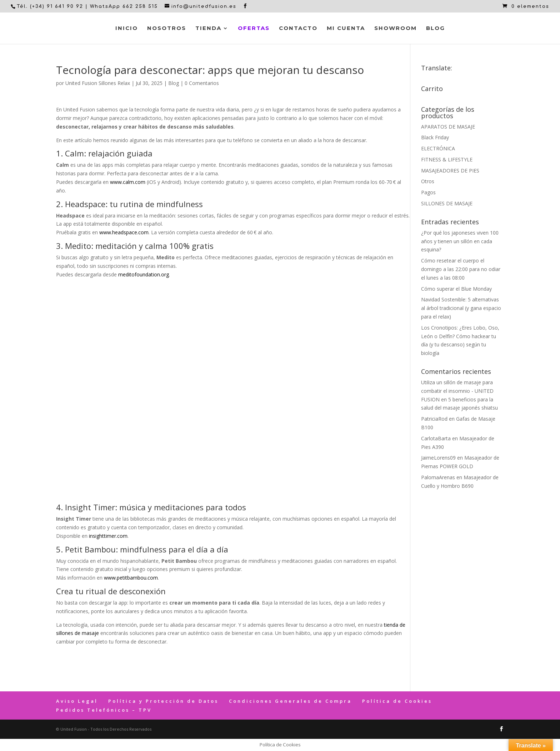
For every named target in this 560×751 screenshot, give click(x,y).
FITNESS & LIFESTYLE (447, 159)
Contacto (298, 29)
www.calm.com (128, 182)
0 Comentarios (202, 83)
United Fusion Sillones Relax (98, 83)
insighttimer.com (108, 536)
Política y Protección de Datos (163, 701)
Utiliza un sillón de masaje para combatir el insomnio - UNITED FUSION (457, 391)
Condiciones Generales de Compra (290, 701)
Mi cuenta (346, 29)
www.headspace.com (124, 232)
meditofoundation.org (144, 274)
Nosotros (167, 29)
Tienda (208, 29)
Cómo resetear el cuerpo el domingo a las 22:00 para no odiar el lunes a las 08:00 (461, 269)
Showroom (396, 29)
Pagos (428, 192)
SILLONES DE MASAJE (447, 203)
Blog (436, 29)
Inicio (127, 29)
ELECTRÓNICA (438, 148)
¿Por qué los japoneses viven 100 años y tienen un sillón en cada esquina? (460, 241)
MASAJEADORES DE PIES (450, 171)
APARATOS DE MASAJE (448, 127)
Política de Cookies (397, 701)
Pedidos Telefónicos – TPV (104, 710)
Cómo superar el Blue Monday (456, 289)
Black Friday (435, 137)
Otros (428, 181)
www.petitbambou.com (131, 578)
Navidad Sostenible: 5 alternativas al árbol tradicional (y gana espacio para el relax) (461, 308)
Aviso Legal (77, 701)
